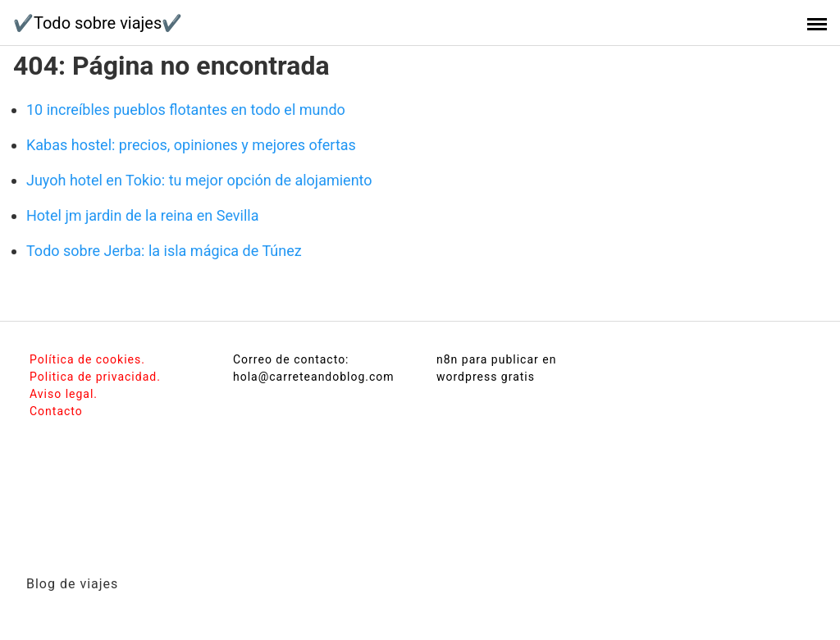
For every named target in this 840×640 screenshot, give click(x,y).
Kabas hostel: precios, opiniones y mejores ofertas (191, 145)
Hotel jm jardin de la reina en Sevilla (142, 215)
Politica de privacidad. (95, 377)
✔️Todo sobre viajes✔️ (98, 23)
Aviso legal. (64, 394)
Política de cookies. (87, 359)
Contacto (56, 411)
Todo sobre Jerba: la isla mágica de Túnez (164, 251)
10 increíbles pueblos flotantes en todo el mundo (186, 110)
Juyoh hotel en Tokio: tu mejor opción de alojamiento (199, 180)
